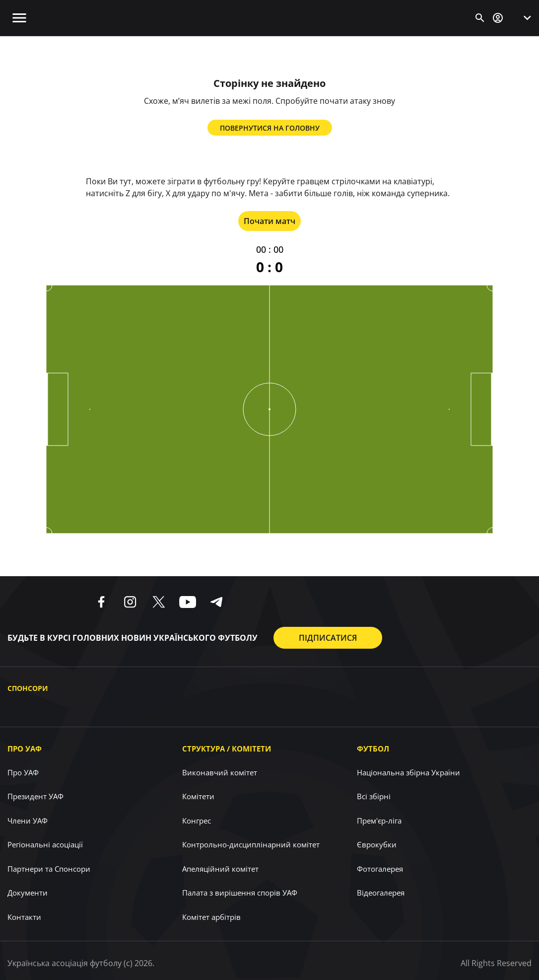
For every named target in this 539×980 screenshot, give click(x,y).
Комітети (198, 796)
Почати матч (269, 221)
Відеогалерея (381, 893)
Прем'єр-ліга (379, 821)
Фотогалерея (380, 869)
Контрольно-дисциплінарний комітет (251, 844)
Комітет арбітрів (211, 917)
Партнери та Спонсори (49, 869)
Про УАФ (25, 749)
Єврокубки (377, 844)
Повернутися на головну (270, 128)
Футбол (373, 749)
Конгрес (197, 821)
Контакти (24, 917)
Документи (28, 893)
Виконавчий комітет (220, 772)
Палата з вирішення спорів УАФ (240, 893)
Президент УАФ (35, 796)
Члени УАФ (28, 821)
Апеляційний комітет (220, 869)
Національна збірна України (408, 772)
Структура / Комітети (227, 749)
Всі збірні (374, 796)
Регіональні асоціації (45, 844)
